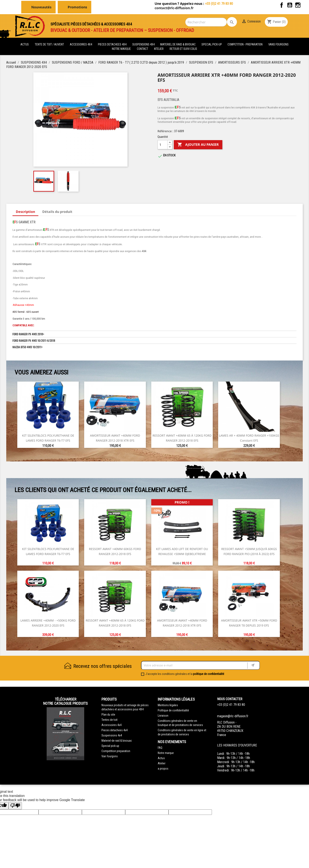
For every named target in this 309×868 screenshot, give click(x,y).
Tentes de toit (109, 720)
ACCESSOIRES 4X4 (81, 44)
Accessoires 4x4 (111, 725)
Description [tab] (25, 212)
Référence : (165, 131)
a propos (163, 769)
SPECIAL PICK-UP (212, 44)
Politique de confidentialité (173, 710)
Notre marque (121, 49)
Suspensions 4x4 (112, 735)
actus (25, 44)
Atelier (159, 49)
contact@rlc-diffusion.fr (174, 8)
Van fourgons (110, 756)
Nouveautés (41, 7)
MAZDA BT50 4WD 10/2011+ (28, 347)
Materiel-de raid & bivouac (117, 741)
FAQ (160, 748)
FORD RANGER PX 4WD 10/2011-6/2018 (34, 340)
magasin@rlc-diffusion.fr (233, 716)
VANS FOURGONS (278, 44)
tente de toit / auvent (49, 44)
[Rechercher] (206, 22)
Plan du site (108, 715)
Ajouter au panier (198, 145)
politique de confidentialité (209, 674)
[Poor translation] (15, 806)
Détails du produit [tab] (57, 212)
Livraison (163, 716)
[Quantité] (163, 145)
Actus (161, 758)
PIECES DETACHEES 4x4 (113, 44)
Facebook (282, 5)
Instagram (298, 5)
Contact (143, 49)
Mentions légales (168, 705)
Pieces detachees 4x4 (114, 730)
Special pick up (110, 746)
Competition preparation (116, 751)
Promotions (77, 7)
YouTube (290, 5)
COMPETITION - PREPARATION (245, 44)
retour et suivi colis (183, 49)
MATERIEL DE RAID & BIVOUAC (178, 44)
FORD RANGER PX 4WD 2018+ (28, 334)
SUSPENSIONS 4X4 (144, 44)
